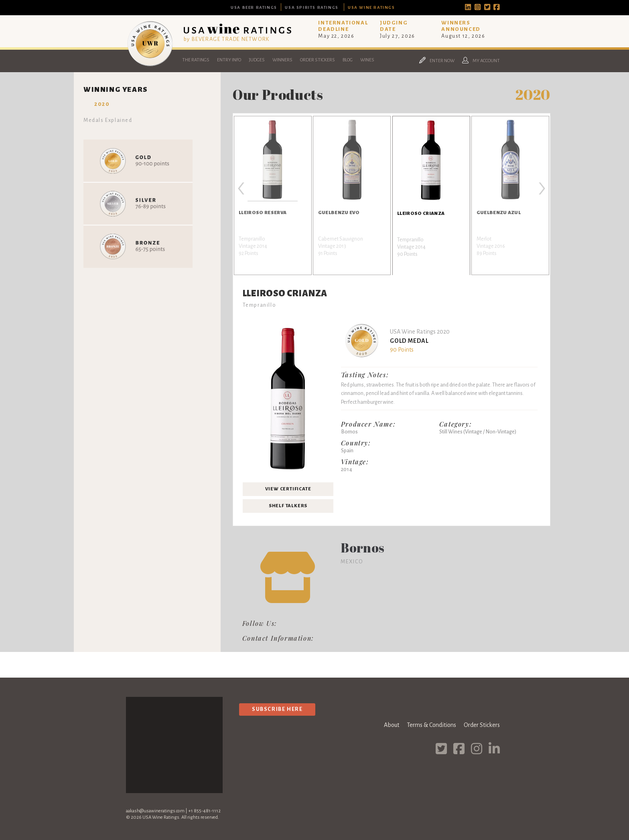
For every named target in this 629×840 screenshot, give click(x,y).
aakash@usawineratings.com (155, 811)
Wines (367, 60)
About (392, 725)
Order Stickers (318, 60)
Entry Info (229, 60)
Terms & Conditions (431, 725)
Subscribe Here (277, 709)
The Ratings (196, 60)
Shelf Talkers (288, 506)
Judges (257, 60)
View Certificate (288, 489)
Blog (348, 60)
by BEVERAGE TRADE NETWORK (227, 39)
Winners (282, 60)
